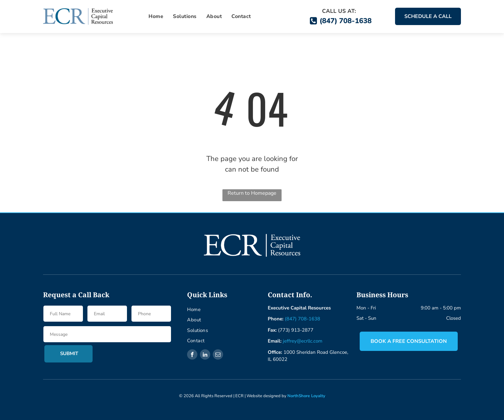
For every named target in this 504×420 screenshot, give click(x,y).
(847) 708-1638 (302, 319)
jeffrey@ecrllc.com (303, 341)
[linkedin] (205, 355)
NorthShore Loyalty (306, 396)
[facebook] (192, 355)
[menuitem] (156, 16)
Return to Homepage (252, 193)
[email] (218, 355)
